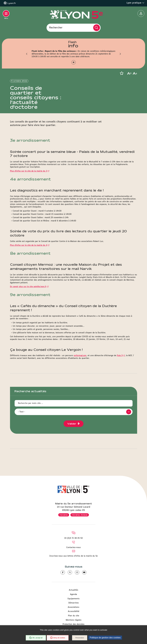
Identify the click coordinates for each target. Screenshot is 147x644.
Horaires (64, 515)
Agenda (73, 594)
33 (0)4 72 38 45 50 (73, 538)
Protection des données (73, 624)
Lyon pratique (135, 3)
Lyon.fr (12, 3)
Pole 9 (120, 361)
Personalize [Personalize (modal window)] (80, 638)
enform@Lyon (80, 361)
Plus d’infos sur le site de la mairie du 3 (29, 176)
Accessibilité (74, 612)
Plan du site (74, 616)
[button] (27, 54)
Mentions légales (74, 620)
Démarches (74, 603)
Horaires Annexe (80, 515)
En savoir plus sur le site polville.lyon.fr (28, 292)
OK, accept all (36, 638)
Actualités (73, 590)
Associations (73, 607)
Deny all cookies (58, 638)
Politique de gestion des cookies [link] (105, 638)
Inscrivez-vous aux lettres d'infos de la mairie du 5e (73, 556)
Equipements (74, 599)
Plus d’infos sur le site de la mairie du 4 (29, 251)
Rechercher (56, 28)
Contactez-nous (73, 548)
